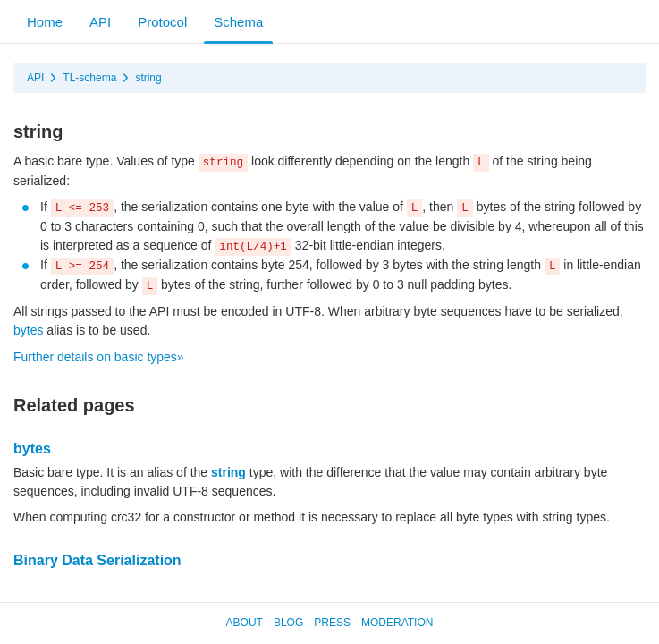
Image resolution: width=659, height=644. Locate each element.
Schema (238, 22)
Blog (288, 623)
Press (332, 623)
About (245, 623)
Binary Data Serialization (97, 560)
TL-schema (89, 78)
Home (45, 22)
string (148, 78)
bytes (28, 330)
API (100, 22)
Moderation (397, 623)
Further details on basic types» (99, 357)
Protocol (162, 22)
